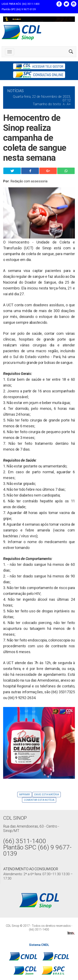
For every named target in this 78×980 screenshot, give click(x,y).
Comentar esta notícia (39, 800)
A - (64, 104)
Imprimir (25, 795)
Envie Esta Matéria (47, 795)
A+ (69, 104)
